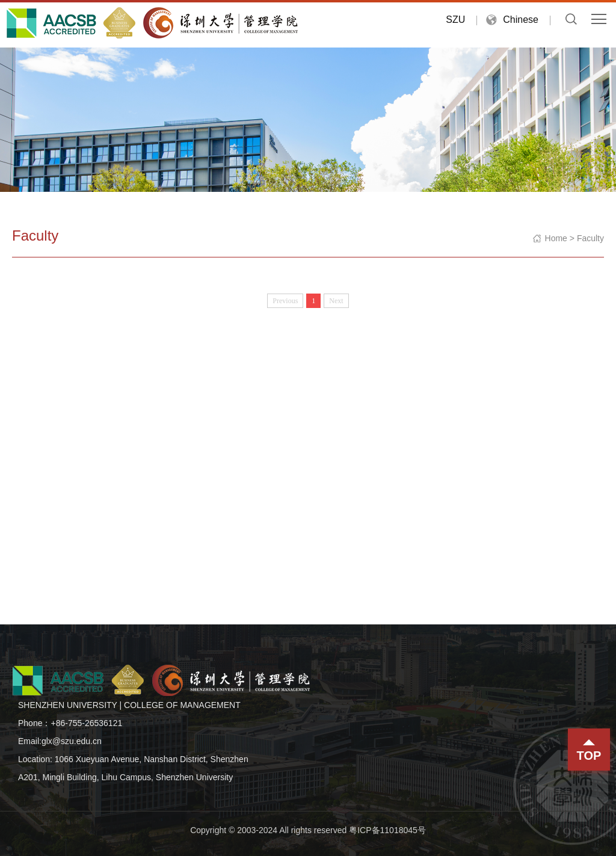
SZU (455, 20)
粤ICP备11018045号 (387, 830)
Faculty (590, 238)
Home (556, 238)
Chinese (521, 20)
